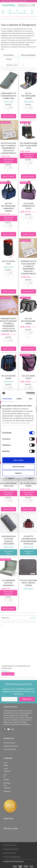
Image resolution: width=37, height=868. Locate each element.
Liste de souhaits (17, 12)
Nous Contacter (10, 853)
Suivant (33, 618)
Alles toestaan (19, 460)
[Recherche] (34, 5)
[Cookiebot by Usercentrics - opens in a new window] (26, 393)
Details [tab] (19, 399)
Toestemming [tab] (7, 399)
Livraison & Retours (10, 749)
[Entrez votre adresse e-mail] (9, 699)
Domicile (10, 12)
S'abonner (27, 699)
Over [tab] (31, 399)
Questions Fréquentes (11, 746)
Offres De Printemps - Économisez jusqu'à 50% (14, 1)
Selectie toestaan (18, 467)
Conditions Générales (12, 857)
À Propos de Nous (9, 743)
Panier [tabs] (32, 12)
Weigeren (18, 473)
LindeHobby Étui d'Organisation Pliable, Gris (16, 667)
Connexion (25, 12)
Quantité (8, 104)
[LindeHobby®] (8, 5)
